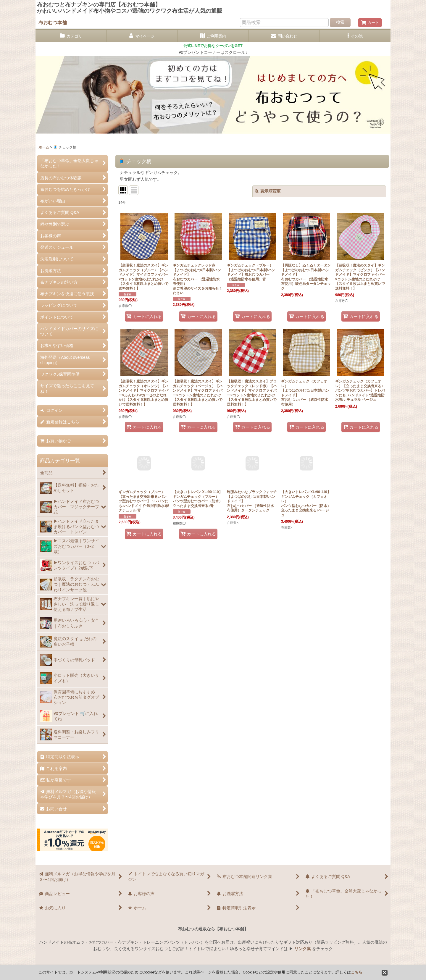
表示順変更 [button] (268, 191)
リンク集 (303, 949)
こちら (357, 972)
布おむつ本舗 (53, 22)
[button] (355, 36)
